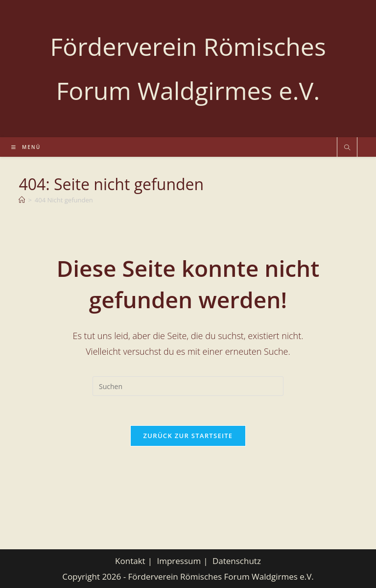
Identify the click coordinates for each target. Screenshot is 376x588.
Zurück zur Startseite (188, 436)
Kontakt (130, 561)
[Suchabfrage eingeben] (188, 386)
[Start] (22, 200)
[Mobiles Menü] (26, 147)
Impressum (179, 561)
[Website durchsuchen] (347, 148)
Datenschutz (237, 561)
